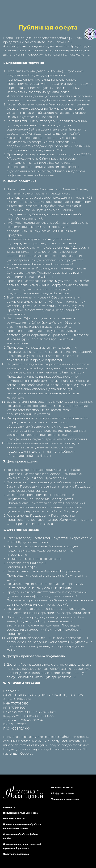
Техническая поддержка (65, 799)
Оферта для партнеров (16, 854)
